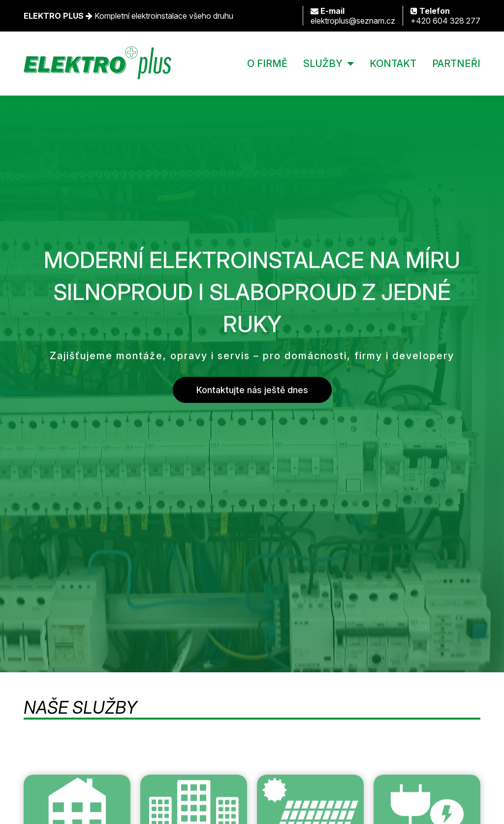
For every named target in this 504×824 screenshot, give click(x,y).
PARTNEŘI (456, 64)
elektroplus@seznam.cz (353, 16)
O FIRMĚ (267, 64)
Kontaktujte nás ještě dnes (252, 390)
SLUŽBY (323, 64)
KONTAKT (393, 64)
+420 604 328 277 (445, 16)
